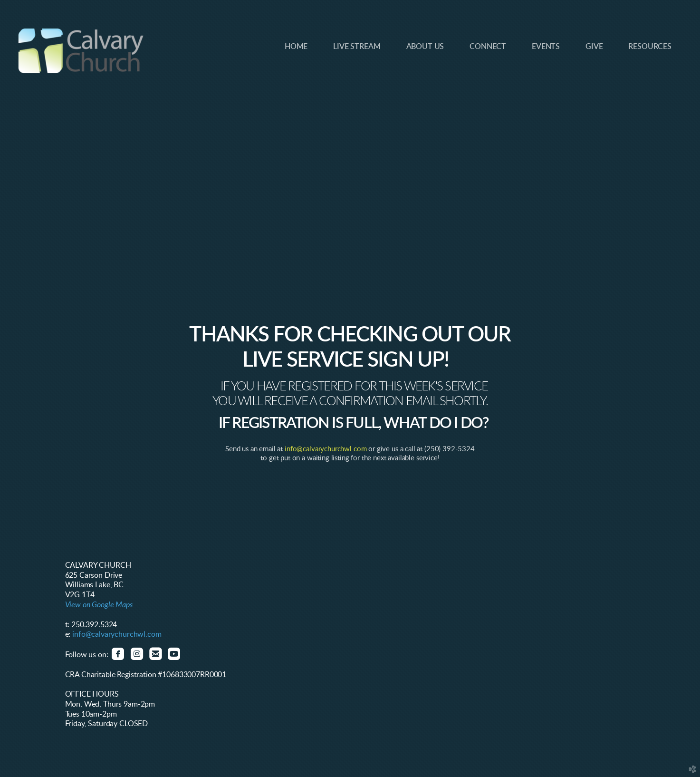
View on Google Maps (99, 605)
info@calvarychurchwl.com (326, 449)
